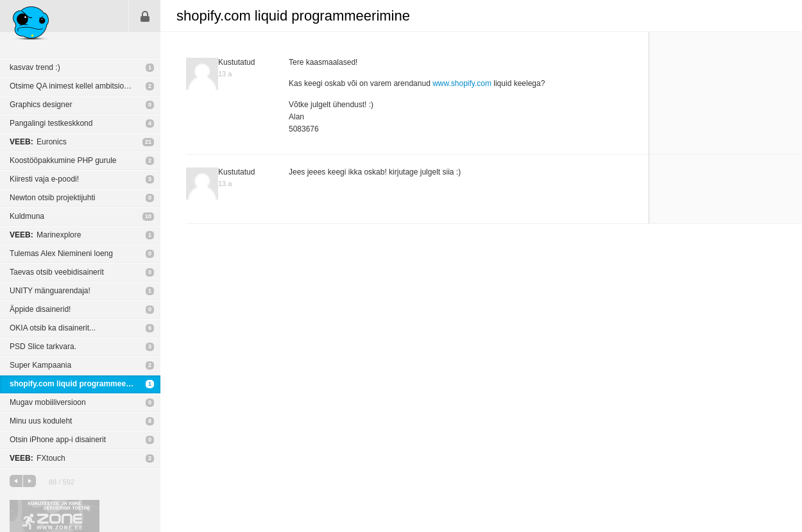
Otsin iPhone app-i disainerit (58, 440)
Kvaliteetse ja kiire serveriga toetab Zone (55, 516)
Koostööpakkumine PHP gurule (63, 160)
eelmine (16, 481)
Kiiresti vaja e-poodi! (44, 179)
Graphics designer (41, 105)
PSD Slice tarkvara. (43, 347)
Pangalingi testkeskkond (51, 123)
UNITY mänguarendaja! (50, 291)
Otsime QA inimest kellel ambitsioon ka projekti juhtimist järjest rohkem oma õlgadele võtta (85, 86)
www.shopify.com (462, 83)
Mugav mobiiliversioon (48, 402)
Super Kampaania (40, 365)
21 (148, 142)
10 (148, 216)
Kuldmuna (27, 216)
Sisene (145, 16)
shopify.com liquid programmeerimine (79, 384)
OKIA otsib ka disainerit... (53, 328)
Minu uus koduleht (41, 421)
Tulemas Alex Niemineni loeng (61, 253)
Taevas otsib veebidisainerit (57, 272)
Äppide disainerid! (40, 309)
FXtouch (38, 458)
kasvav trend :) (35, 67)
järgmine (30, 481)
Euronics (38, 142)
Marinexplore (45, 235)
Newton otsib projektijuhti (52, 198)
